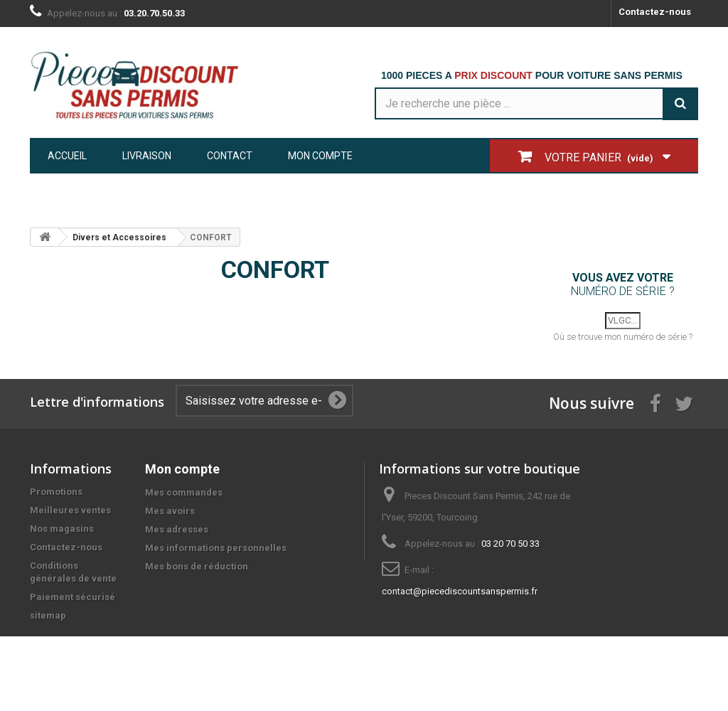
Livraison (147, 156)
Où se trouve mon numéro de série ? (623, 342)
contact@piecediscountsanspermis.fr (460, 597)
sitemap (48, 621)
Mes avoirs (170, 517)
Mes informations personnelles (216, 554)
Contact (230, 156)
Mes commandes (184, 498)
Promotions (56, 497)
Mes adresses (177, 535)
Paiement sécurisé (73, 603)
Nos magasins (62, 534)
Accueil (67, 156)
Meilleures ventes (70, 516)
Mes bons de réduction (197, 572)
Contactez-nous (655, 12)
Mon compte (320, 156)
